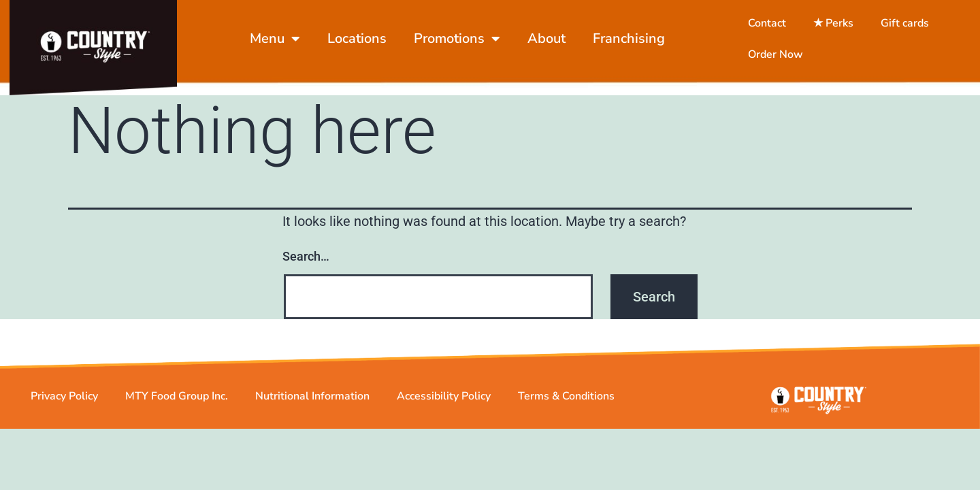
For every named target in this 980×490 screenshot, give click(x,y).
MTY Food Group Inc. (177, 406)
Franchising (629, 38)
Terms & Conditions (566, 406)
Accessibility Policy (444, 406)
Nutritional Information (312, 406)
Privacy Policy (64, 406)
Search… (306, 267)
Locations (357, 38)
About (546, 38)
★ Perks (833, 23)
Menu (275, 39)
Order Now (775, 54)
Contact (767, 23)
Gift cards (905, 23)
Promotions (457, 39)
